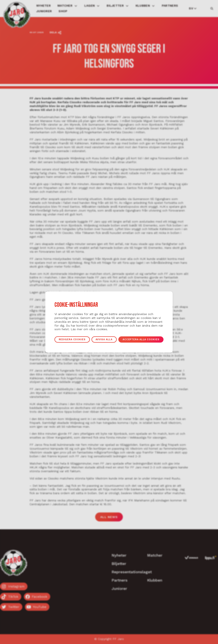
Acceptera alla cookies (145, 339)
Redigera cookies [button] (67, 339)
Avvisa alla (103, 339)
